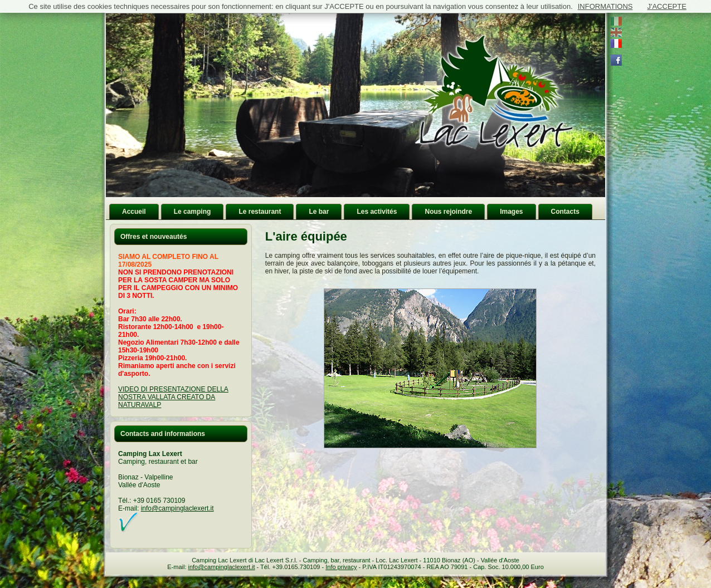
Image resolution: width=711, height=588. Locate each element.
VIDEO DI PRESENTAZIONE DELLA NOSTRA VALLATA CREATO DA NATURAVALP (173, 397)
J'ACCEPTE (666, 6)
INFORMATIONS (605, 6)
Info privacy (341, 567)
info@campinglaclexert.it (177, 508)
